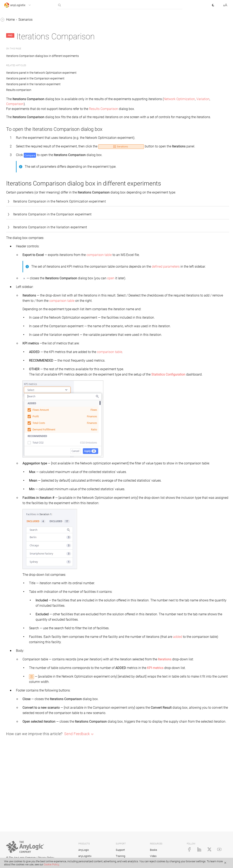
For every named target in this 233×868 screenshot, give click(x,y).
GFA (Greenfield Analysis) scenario (26, 46)
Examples (11, 140)
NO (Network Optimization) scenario (27, 59)
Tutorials (10, 132)
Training (120, 856)
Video (153, 856)
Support (120, 850)
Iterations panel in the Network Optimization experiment (103, 73)
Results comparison (22, 93)
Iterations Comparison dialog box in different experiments (105, 56)
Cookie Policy (51, 864)
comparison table (160, 270)
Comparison (125, 104)
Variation (108, 104)
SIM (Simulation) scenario (26, 70)
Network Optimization (84, 104)
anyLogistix (12, 20)
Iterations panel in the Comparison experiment (97, 78)
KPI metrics (217, 710)
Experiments (17, 101)
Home (72, 20)
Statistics (11, 124)
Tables (9, 116)
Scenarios (11, 28)
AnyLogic (84, 850)
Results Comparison (165, 109)
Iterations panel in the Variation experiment (95, 84)
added (100, 678)
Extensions (16, 109)
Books (154, 850)
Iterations (91, 701)
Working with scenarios (25, 36)
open (172, 299)
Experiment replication (24, 78)
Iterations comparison (24, 85)
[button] (21, 5)
